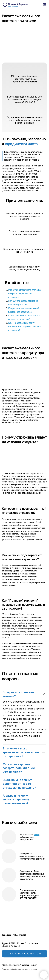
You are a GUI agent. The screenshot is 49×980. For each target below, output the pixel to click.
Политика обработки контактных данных (19, 969)
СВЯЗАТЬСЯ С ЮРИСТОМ (24, 954)
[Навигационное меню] (45, 5)
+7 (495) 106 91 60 (14, 935)
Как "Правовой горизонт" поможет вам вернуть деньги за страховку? (25, 327)
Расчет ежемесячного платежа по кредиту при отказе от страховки (24, 294)
